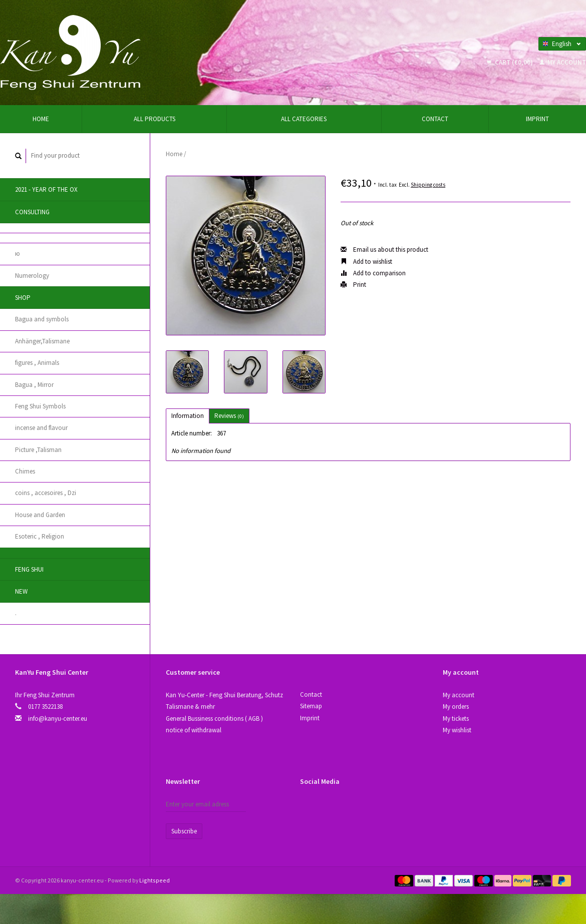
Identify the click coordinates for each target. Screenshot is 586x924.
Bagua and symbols (42, 319)
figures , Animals (37, 363)
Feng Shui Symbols (40, 406)
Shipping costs (428, 185)
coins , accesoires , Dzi (46, 493)
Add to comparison (373, 273)
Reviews (229, 416)
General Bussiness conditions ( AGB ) (214, 719)
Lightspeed (155, 880)
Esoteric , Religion (40, 536)
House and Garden (40, 515)
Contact (435, 119)
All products (155, 119)
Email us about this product (384, 250)
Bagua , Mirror (34, 385)
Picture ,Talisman (38, 450)
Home (41, 119)
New (21, 591)
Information (188, 416)
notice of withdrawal (194, 730)
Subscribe (184, 831)
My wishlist (457, 730)
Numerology (32, 276)
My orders (456, 707)
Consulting (32, 212)
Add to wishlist (366, 262)
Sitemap (311, 706)
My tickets (456, 719)
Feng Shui (29, 569)
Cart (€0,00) (511, 62)
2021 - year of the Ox (46, 189)
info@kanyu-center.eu (58, 719)
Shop (23, 298)
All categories (304, 119)
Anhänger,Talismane (42, 341)
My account (563, 62)
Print (353, 285)
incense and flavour (41, 428)
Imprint (537, 119)
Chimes (25, 471)
